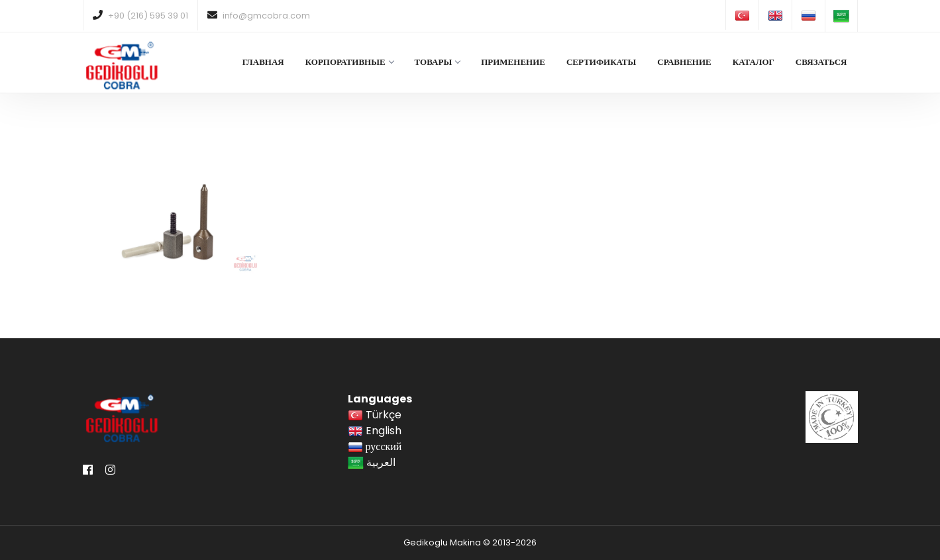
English (375, 431)
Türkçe (375, 415)
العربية (372, 462)
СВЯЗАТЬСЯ (821, 62)
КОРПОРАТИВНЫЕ (349, 62)
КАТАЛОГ (754, 62)
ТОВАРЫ (438, 62)
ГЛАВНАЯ (263, 62)
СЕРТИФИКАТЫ (601, 62)
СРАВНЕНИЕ (684, 62)
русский (375, 446)
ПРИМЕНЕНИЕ (513, 62)
